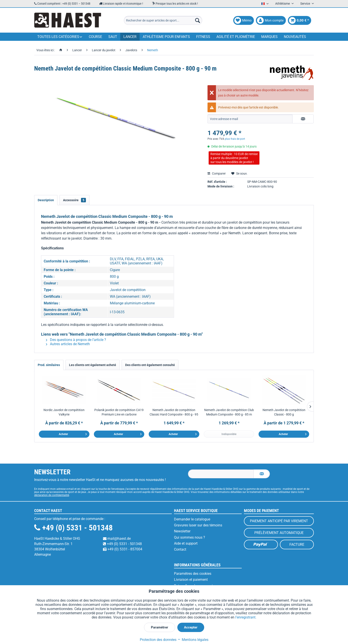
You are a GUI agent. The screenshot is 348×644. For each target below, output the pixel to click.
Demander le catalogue (192, 519)
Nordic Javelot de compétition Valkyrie (64, 412)
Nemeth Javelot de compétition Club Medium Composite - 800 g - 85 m (229, 412)
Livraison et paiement (191, 580)
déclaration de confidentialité (52, 495)
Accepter (191, 627)
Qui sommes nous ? (190, 537)
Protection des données (158, 640)
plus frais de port (235, 139)
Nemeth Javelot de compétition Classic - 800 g (284, 412)
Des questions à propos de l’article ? (76, 340)
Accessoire (74, 200)
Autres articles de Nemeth (68, 344)
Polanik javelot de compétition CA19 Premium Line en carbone (119, 412)
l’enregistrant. (246, 617)
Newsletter (182, 531)
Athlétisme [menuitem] (283, 4)
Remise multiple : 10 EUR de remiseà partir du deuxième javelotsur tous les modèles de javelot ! (234, 158)
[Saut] (113, 37)
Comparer (217, 173)
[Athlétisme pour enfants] (166, 37)
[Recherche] (198, 20)
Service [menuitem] (305, 4)
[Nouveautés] (295, 37)
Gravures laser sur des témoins (198, 525)
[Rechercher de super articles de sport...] (163, 20)
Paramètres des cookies (193, 574)
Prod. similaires (49, 365)
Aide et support (186, 543)
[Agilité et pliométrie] (236, 37)
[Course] (95, 37)
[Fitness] (203, 37)
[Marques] (269, 37)
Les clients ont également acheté (93, 365)
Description (46, 200)
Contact (180, 549)
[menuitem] (163, 20)
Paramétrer (160, 627)
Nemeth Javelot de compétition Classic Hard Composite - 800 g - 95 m (174, 412)
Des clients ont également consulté (150, 365)
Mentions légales (193, 640)
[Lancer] (130, 37)
